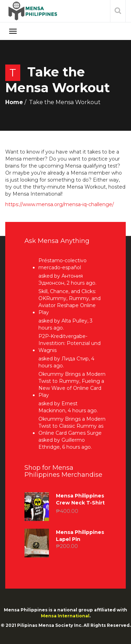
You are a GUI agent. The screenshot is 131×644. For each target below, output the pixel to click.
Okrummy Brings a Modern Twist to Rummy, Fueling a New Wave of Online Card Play (72, 385)
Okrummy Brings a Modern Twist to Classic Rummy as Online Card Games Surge (72, 426)
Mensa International (65, 616)
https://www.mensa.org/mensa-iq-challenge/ (60, 204)
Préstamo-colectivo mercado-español (63, 264)
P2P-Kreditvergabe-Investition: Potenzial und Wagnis (70, 343)
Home (14, 102)
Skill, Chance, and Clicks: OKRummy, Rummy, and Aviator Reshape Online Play (70, 302)
